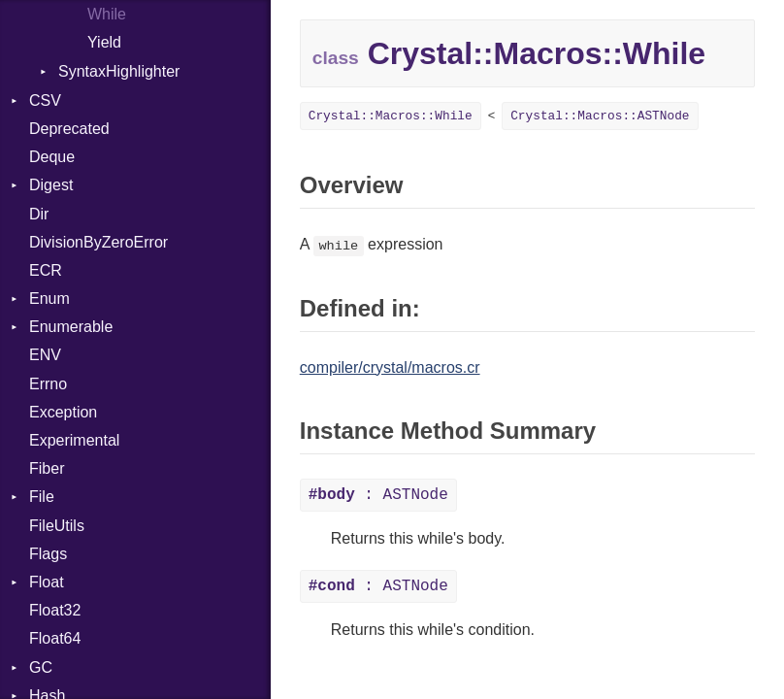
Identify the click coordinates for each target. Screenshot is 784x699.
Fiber (47, 468)
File (42, 497)
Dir (39, 214)
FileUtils (57, 526)
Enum (49, 299)
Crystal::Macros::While (391, 116)
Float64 (55, 638)
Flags (48, 554)
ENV (45, 355)
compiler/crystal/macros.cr (390, 367)
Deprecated (69, 129)
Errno (48, 384)
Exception (63, 412)
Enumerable (71, 327)
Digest (51, 185)
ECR (46, 270)
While (107, 14)
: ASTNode (378, 495)
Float (47, 582)
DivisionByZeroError (98, 242)
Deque (52, 157)
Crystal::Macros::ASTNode (600, 116)
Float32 (55, 610)
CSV (45, 100)
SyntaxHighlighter (119, 71)
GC (41, 667)
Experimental (74, 440)
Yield (104, 42)
